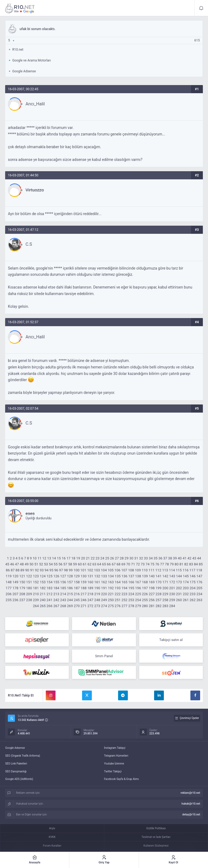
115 (179, 570)
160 (90, 582)
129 (77, 576)
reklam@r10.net (190, 793)
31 (136, 558)
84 (196, 564)
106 (118, 570)
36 (160, 558)
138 (138, 576)
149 (15, 582)
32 (141, 558)
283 (165, 606)
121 (22, 576)
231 (179, 594)
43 (194, 558)
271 (84, 606)
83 (191, 564)
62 (90, 564)
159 (84, 582)
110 (145, 570)
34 (151, 558)
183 (50, 588)
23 (98, 558)
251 (118, 600)
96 (56, 570)
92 (37, 570)
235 (9, 600)
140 (152, 576)
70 (128, 564)
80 (177, 564)
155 (56, 582)
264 (36, 606)
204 (193, 588)
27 (117, 558)
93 (42, 570)
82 (186, 564)
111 (151, 570)
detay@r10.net (191, 814)
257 (158, 600)
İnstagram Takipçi (115, 748)
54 (51, 564)
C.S (29, 244)
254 (138, 600)
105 (110, 570)
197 (145, 588)
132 (97, 576)
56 (61, 564)
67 (114, 564)
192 (111, 588)
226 (145, 594)
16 (64, 558)
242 (56, 600)
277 (125, 606)
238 (29, 600)
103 (97, 570)
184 (56, 588)
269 (70, 606)
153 (43, 582)
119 (9, 576)
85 (201, 564)
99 (71, 570)
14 (54, 558)
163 (111, 582)
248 (97, 600)
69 (123, 564)
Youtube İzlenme (114, 764)
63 (94, 564)
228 (158, 594)
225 (138, 594)
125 (50, 576)
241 (50, 600)
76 (157, 564)
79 (172, 564)
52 (41, 564)
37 (165, 558)
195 (131, 588)
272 (90, 606)
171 (165, 582)
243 (63, 600)
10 (35, 558)
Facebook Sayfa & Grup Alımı (121, 779)
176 (199, 582)
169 (152, 582)
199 (158, 588)
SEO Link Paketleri (16, 764)
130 (84, 576)
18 (73, 558)
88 (17, 570)
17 (69, 558)
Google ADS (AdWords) (19, 779)
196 (138, 588)
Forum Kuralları (52, 846)
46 (12, 564)
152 (36, 582)
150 (22, 582)
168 (145, 582)
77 (162, 564)
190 (97, 588)
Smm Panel (104, 656)
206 (9, 594)
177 (9, 588)
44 (199, 558)
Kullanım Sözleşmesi (156, 846)
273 (97, 606)
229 (165, 594)
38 (170, 558)
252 (125, 600)
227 (152, 594)
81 (181, 564)
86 (8, 570)
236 (15, 600)
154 (50, 582)
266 (50, 606)
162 (104, 582)
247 (90, 600)
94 (46, 570)
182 (43, 588)
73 (143, 564)
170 (158, 582)
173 (179, 582)
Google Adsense (15, 748)
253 (131, 600)
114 (172, 570)
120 (15, 576)
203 (186, 588)
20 (83, 558)
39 (175, 558)
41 (185, 558)
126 (56, 576)
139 (145, 576)
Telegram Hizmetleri (116, 756)
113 (165, 570)
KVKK (52, 837)
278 (131, 606)
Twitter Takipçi (113, 771)
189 (90, 588)
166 (131, 582)
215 (70, 594)
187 (77, 588)
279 (138, 606)
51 (36, 564)
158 (77, 582)
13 (49, 558)
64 (99, 564)
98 (66, 570)
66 (109, 564)
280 (145, 606)
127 (63, 576)
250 (111, 600)
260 (179, 600)
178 (15, 588)
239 (36, 600)
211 (43, 594)
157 (70, 582)
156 (63, 582)
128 (70, 576)
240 (43, 600)
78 (167, 564)
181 (36, 588)
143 (172, 576)
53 (46, 564)
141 (158, 576)
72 (138, 564)
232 (186, 594)
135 (118, 576)
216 (77, 594)
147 (199, 576)
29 (127, 558)
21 (88, 558)
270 (77, 606)
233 (193, 594)
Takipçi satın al (171, 640)
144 (179, 576)
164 (118, 582)
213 (56, 594)
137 (131, 576)
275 (111, 606)
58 (70, 564)
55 (56, 564)
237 (22, 600)
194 (125, 588)
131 (90, 576)
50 (32, 564)
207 (15, 594)
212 (50, 594)
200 (165, 588)
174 (186, 582)
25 (107, 558)
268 (63, 606)
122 (29, 576)
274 (104, 606)
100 (77, 570)
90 (27, 570)
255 (145, 600)
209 (29, 594)
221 (111, 594)
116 (186, 570)
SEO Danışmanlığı (16, 771)
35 (156, 558)
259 (172, 600)
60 (80, 564)
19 (78, 558)
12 (44, 558)
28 (122, 558)
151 (29, 582)
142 (165, 576)
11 (39, 558)
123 (36, 576)
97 (61, 570)
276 (118, 606)
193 (118, 588)
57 (65, 564)
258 (165, 600)
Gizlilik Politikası (156, 828)
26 (112, 558)
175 (193, 582)
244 (70, 600)
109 (138, 570)
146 (193, 576)
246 (84, 600)
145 (186, 576)
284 (172, 606)
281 (152, 606)
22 (93, 558)
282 (158, 606)
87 (13, 570)
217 (84, 594)
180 (29, 588)
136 (125, 576)
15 (59, 558)
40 (180, 558)
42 (189, 558)
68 (118, 564)
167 (138, 582)
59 (75, 564)
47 (17, 564)
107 (124, 570)
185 (63, 588)
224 (131, 594)
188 (84, 588)
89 (22, 570)
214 (63, 594)
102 (90, 570)
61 (85, 564)
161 (97, 582)
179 (22, 588)
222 (118, 594)
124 (43, 576)
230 (172, 594)
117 (192, 570)
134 (111, 576)
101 (83, 570)
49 (27, 564)
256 (152, 600)
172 (172, 582)
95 (51, 570)
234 (199, 594)
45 (7, 564)
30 (131, 558)
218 (90, 594)
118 (199, 570)
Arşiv (52, 828)
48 (22, 564)
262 (193, 600)
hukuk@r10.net (191, 804)
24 (103, 558)
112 (158, 570)
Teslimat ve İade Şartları (156, 837)
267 (56, 606)
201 (172, 588)
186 (70, 588)
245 (77, 600)
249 (104, 600)
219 (97, 594)
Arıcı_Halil (35, 104)
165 (125, 582)
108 (131, 570)
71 (133, 564)
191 (104, 588)
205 (199, 588)
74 (147, 564)
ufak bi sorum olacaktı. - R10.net (20, 8)
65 (104, 564)
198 (152, 588)
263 (199, 600)
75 (152, 564)
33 (146, 558)
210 (36, 594)
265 (43, 606)
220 (104, 594)
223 (125, 594)
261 (186, 600)
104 (104, 570)
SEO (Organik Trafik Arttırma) (23, 756)
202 (179, 588)
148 (9, 582)
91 (32, 570)
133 (104, 576)
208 (22, 594)
